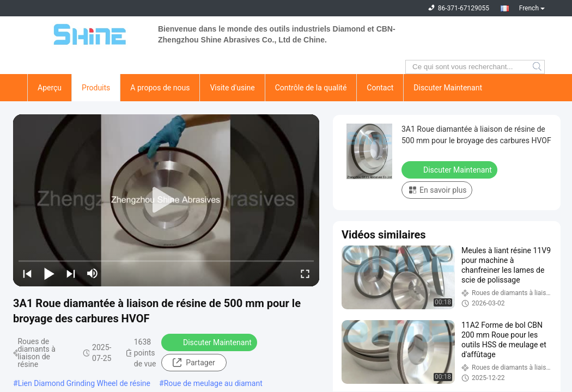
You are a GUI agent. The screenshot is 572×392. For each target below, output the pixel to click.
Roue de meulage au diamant (213, 383)
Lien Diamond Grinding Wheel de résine (84, 383)
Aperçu (50, 88)
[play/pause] (49, 273)
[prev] (27, 273)
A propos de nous (160, 88)
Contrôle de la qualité (311, 88)
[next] (71, 273)
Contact (380, 88)
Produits (96, 88)
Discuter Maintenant (448, 88)
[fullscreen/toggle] (305, 273)
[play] (166, 200)
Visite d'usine (232, 88)
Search (538, 67)
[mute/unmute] (93, 273)
